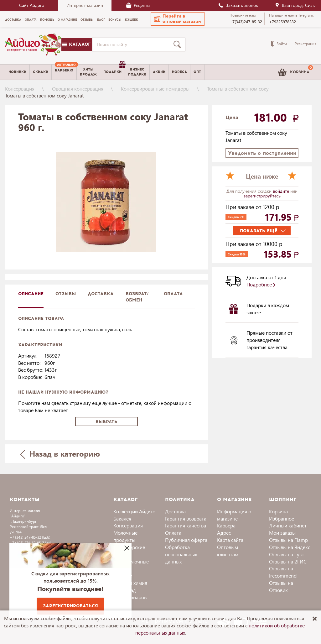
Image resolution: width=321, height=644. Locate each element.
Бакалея (122, 518)
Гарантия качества (186, 525)
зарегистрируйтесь (262, 196)
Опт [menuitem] (197, 72)
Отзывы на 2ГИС (288, 561)
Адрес (224, 533)
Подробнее (261, 284)
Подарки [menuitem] (114, 70)
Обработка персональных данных (181, 554)
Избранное (282, 518)
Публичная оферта (186, 540)
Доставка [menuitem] (13, 20)
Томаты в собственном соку (238, 89)
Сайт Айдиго (32, 5)
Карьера (226, 525)
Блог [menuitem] (101, 20)
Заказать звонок (238, 5)
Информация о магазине (234, 515)
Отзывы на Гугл (286, 554)
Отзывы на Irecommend (283, 572)
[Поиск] (179, 45)
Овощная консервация (78, 89)
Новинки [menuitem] (17, 72)
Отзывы (66, 294)
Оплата (173, 294)
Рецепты (138, 5)
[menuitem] (64, 72)
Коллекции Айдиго (134, 511)
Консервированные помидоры (155, 89)
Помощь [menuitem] (47, 20)
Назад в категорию (60, 454)
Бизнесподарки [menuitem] (137, 72)
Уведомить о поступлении (262, 153)
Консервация (20, 89)
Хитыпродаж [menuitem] (88, 72)
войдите (282, 191)
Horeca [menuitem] (179, 72)
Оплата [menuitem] (31, 20)
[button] (178, 19)
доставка (101, 294)
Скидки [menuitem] (41, 72)
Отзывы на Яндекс (290, 547)
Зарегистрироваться (70, 606)
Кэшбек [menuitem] (132, 20)
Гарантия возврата (186, 518)
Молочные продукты (125, 536)
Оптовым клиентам (228, 551)
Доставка (175, 511)
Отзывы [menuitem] (87, 20)
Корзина (278, 511)
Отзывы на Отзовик (281, 586)
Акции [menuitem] (159, 72)
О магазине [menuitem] (67, 20)
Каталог (76, 44)
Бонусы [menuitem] (115, 20)
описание (31, 294)
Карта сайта (230, 540)
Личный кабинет (288, 525)
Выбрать (106, 422)
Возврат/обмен (137, 297)
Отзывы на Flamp (288, 540)
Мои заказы (282, 533)
